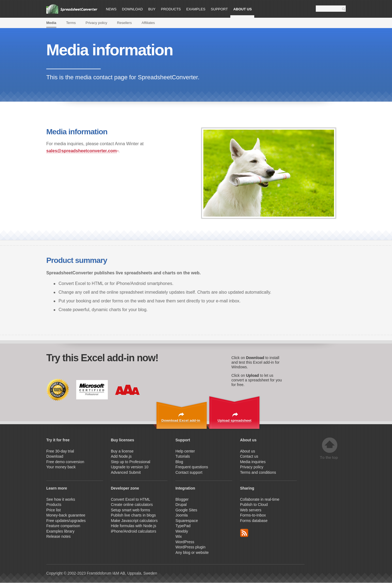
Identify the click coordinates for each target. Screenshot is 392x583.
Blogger (182, 499)
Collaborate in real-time (260, 499)
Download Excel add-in (181, 420)
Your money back (61, 467)
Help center (185, 451)
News (111, 9)
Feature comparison (63, 526)
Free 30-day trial (60, 451)
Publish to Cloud (254, 505)
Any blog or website (192, 552)
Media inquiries (253, 462)
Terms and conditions (258, 472)
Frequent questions (192, 467)
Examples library (60, 531)
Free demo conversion (65, 462)
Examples (196, 9)
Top (330, 449)
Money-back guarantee (66, 515)
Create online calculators (132, 505)
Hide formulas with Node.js (134, 526)
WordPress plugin (190, 547)
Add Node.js (122, 456)
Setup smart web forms (130, 510)
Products (171, 9)
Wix (178, 536)
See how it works (61, 499)
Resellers (124, 23)
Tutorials (183, 456)
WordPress (185, 542)
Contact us (249, 456)
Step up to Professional (131, 462)
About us (243, 9)
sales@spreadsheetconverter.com (82, 151)
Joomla (181, 515)
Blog (179, 462)
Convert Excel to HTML (131, 499)
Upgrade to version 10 (130, 467)
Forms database (254, 521)
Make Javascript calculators (134, 521)
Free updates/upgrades (66, 521)
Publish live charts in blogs (133, 515)
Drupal (181, 505)
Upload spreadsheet (234, 420)
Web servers (251, 510)
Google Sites (186, 510)
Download (132, 9)
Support (219, 9)
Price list (53, 510)
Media (51, 23)
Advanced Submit (126, 472)
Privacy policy (96, 23)
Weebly (182, 531)
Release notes (59, 536)
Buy (152, 9)
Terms (71, 23)
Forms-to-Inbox (253, 515)
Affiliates (148, 23)
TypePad (183, 526)
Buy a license (122, 451)
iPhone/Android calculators (134, 531)
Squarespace (187, 521)
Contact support (189, 472)
